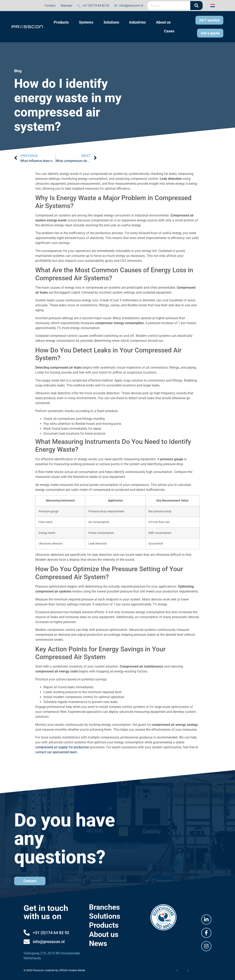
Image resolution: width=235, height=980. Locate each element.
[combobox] (169, 6)
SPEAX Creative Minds (72, 970)
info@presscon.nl (49, 942)
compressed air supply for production (62, 747)
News (98, 944)
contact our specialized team (56, 752)
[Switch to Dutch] (213, 5)
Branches (104, 907)
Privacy (183, 970)
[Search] (196, 6)
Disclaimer (170, 970)
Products (104, 925)
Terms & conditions (200, 970)
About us (104, 934)
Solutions (105, 916)
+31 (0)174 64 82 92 (51, 933)
